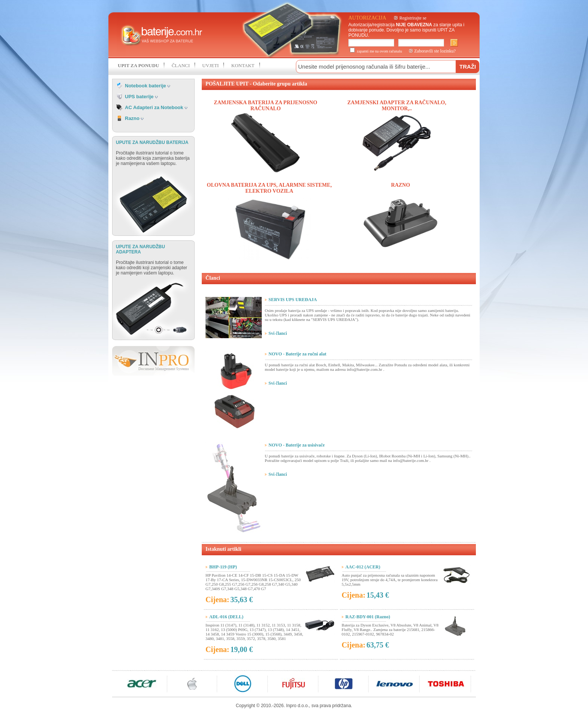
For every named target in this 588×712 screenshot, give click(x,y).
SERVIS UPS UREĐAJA (293, 300)
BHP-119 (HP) (223, 567)
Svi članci (278, 333)
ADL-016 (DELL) (226, 617)
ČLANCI (181, 65)
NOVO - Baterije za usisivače (297, 445)
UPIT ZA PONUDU (138, 65)
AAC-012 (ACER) (363, 567)
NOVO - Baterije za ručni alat (297, 354)
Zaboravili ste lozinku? (435, 51)
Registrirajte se (413, 18)
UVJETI (210, 65)
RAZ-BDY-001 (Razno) (368, 617)
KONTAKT (243, 65)
